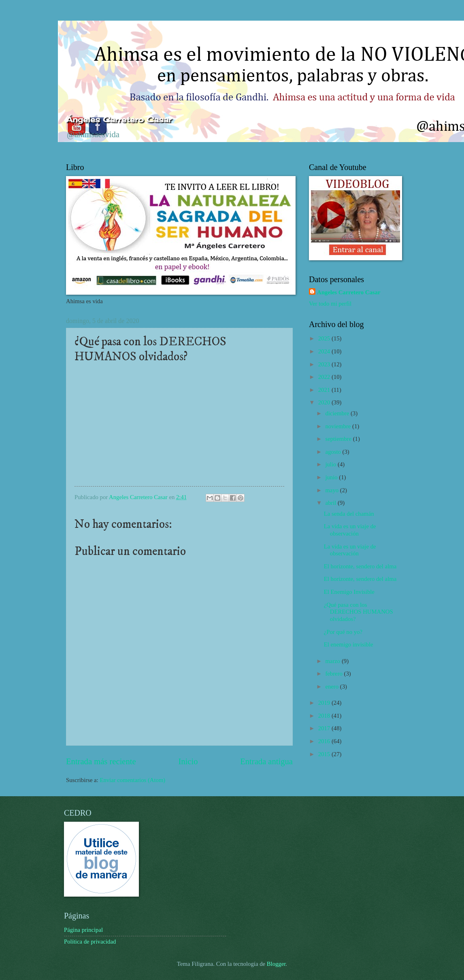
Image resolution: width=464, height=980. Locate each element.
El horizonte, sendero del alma (360, 566)
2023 (325, 364)
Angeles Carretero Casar (349, 292)
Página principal (83, 930)
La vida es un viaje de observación (350, 530)
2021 (325, 390)
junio (332, 477)
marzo (333, 661)
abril (331, 503)
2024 (325, 351)
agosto (334, 452)
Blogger (276, 964)
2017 (325, 728)
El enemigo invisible (349, 644)
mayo (332, 490)
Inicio (188, 761)
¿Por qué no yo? (343, 632)
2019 (325, 703)
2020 (325, 402)
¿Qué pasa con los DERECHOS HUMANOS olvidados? (359, 612)
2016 (325, 741)
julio (331, 464)
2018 (325, 716)
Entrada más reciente (101, 761)
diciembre (338, 413)
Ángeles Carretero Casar (119, 119)
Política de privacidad (90, 942)
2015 (325, 754)
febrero (334, 674)
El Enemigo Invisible (349, 592)
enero (332, 687)
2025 (325, 338)
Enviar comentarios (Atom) (132, 780)
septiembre (339, 439)
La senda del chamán (349, 514)
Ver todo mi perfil (330, 304)
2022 (325, 377)
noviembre (339, 426)
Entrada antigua (266, 761)
